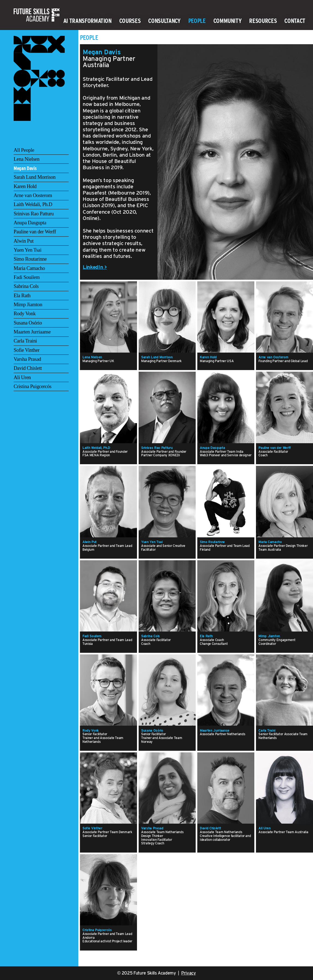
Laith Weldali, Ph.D (33, 204)
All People (24, 150)
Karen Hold (25, 186)
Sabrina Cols (26, 286)
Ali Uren (22, 377)
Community (228, 21)
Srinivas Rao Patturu (34, 214)
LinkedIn (93, 267)
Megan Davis (25, 168)
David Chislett (28, 368)
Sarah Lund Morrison (35, 177)
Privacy (189, 973)
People (197, 21)
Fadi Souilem (27, 277)
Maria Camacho (29, 268)
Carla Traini (25, 341)
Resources (263, 21)
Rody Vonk (25, 313)
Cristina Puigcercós (32, 386)
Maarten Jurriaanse (32, 332)
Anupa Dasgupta (30, 223)
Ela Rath (22, 295)
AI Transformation (87, 21)
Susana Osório (28, 323)
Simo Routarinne (30, 259)
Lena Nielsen (26, 159)
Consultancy (164, 21)
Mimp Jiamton (28, 304)
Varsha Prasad (27, 359)
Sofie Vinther (27, 350)
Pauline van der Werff (35, 232)
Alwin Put (24, 241)
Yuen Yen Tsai (28, 250)
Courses (130, 21)
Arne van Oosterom (33, 195)
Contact (295, 21)
